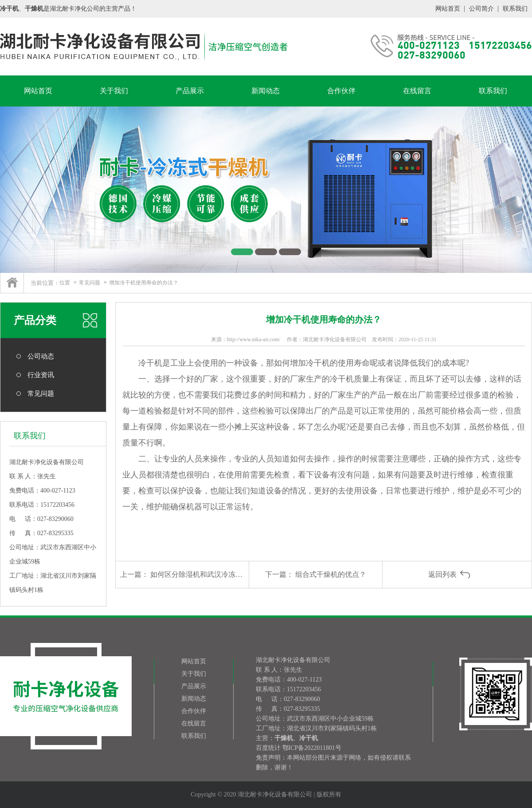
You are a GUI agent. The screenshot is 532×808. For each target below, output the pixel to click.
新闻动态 (266, 91)
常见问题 (90, 283)
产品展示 (190, 91)
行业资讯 (41, 375)
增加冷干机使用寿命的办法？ (144, 283)
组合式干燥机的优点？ (331, 574)
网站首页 (448, 9)
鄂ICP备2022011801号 (312, 748)
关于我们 (114, 91)
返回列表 (442, 574)
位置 (65, 283)
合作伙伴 (341, 91)
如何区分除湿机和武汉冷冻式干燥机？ (211, 574)
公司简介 (481, 9)
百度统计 (268, 748)
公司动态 (41, 356)
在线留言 (417, 91)
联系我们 (515, 9)
